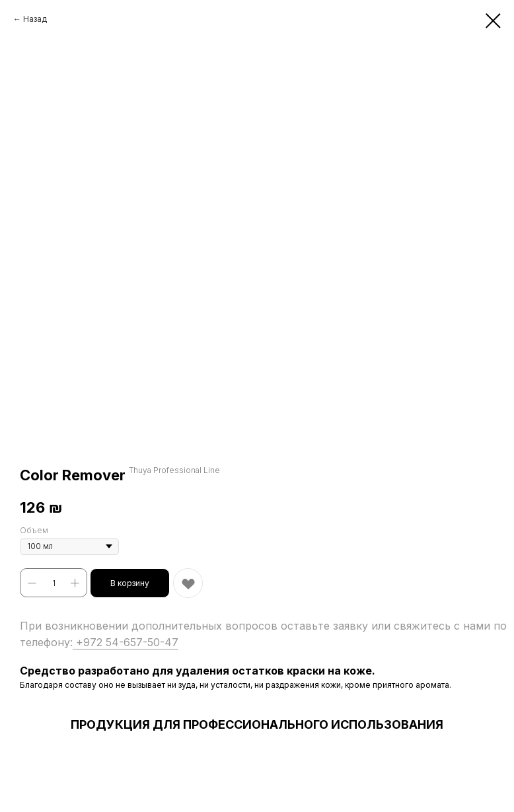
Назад (35, 19)
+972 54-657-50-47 (126, 642)
